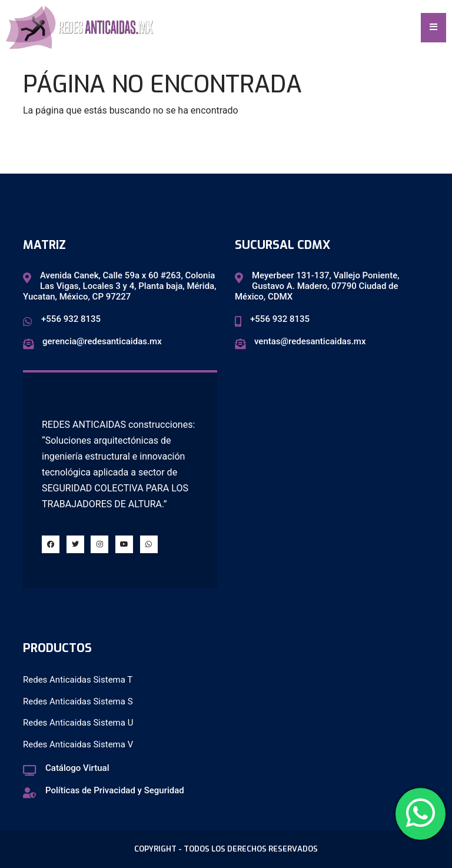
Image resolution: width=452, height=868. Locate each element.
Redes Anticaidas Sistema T (78, 680)
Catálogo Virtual (77, 768)
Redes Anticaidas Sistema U (78, 723)
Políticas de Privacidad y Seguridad (115, 790)
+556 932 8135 (71, 319)
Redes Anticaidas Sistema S (78, 701)
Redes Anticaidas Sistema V (78, 744)
